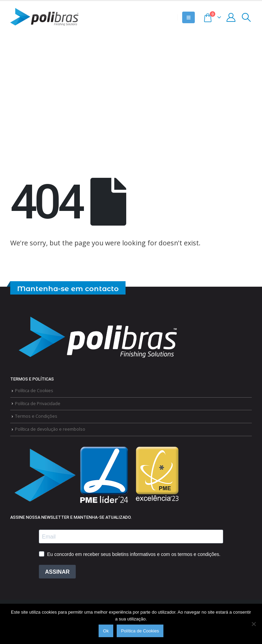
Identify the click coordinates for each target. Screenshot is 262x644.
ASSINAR (57, 572)
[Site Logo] (44, 17)
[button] (188, 17)
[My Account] (231, 17)
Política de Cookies (34, 391)
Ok (106, 631)
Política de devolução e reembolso (50, 429)
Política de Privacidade (38, 404)
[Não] (253, 624)
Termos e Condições (36, 416)
